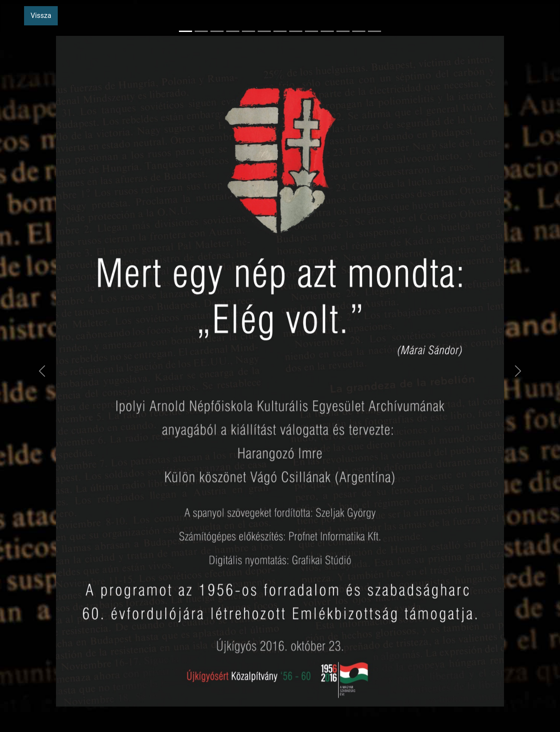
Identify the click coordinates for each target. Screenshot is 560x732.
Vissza (41, 16)
